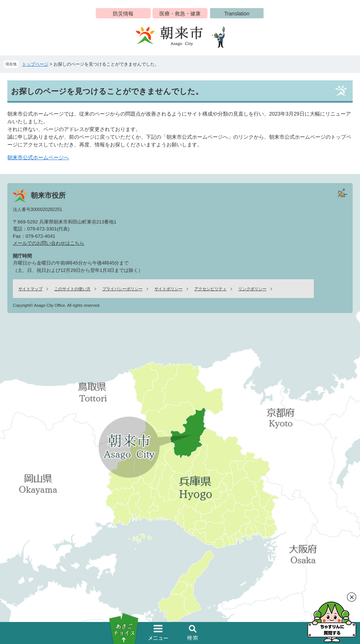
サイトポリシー (168, 289)
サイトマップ (30, 289)
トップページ (35, 64)
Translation (237, 14)
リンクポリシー (252, 289)
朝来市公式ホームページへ (38, 157)
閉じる (352, 597)
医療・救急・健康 (180, 14)
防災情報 (123, 14)
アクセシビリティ (210, 289)
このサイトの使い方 (72, 289)
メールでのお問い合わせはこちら (49, 243)
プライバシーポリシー (122, 289)
